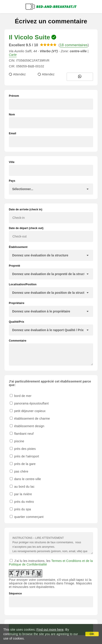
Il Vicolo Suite (29, 37)
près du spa (20, 509)
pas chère (19, 471)
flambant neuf (22, 434)
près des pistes (23, 449)
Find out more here (50, 630)
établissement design (27, 426)
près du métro (22, 502)
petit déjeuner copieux (28, 411)
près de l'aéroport (24, 456)
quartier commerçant (27, 517)
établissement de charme (30, 419)
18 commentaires (74, 45)
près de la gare (23, 464)
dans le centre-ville (25, 479)
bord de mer (21, 396)
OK (92, 634)
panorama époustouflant (29, 403)
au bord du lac (22, 487)
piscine (17, 441)
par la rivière (21, 494)
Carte (13, 55)
